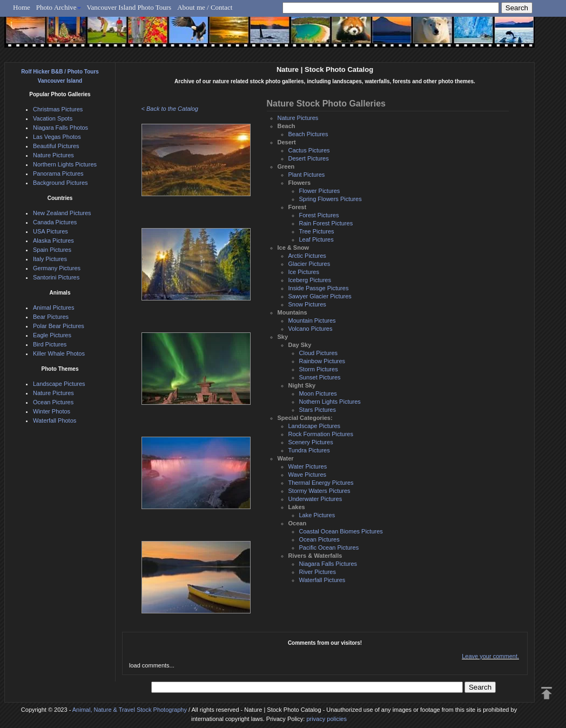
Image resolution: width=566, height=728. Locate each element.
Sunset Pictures (320, 377)
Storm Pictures (319, 369)
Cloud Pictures (319, 353)
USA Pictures (50, 231)
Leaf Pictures (316, 239)
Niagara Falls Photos (60, 128)
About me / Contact (205, 7)
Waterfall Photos (55, 420)
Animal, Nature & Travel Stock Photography (130, 710)
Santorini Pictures (56, 277)
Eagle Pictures (52, 335)
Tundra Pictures (309, 450)
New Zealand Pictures (62, 213)
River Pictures (318, 572)
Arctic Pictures (307, 256)
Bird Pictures (50, 344)
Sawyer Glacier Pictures (320, 296)
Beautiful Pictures (56, 146)
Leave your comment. (490, 656)
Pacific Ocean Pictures (329, 547)
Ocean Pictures (319, 539)
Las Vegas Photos (57, 137)
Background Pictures (60, 183)
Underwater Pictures (315, 499)
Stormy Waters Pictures (319, 491)
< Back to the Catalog (170, 109)
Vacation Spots (53, 118)
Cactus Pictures (309, 150)
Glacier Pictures (309, 264)
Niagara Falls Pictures (328, 564)
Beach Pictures (308, 134)
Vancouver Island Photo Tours (129, 7)
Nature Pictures (298, 118)
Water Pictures (308, 466)
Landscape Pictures (315, 426)
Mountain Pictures (312, 320)
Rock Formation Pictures (321, 434)
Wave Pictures (308, 475)
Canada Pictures (55, 222)
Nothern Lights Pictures (330, 402)
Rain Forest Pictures (326, 223)
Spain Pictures (52, 250)
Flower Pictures (320, 191)
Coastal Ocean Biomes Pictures (341, 531)
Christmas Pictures (58, 109)
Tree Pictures (317, 231)
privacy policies (326, 719)
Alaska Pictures (53, 241)
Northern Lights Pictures (65, 164)
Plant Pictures (307, 175)
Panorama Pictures (58, 173)
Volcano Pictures (311, 329)
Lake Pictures (317, 515)
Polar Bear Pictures (59, 326)
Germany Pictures (57, 268)
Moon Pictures (318, 393)
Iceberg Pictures (310, 280)
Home (22, 7)
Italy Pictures (50, 259)
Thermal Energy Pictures (321, 483)
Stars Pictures (318, 410)
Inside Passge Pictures (319, 288)
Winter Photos (52, 411)
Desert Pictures (309, 158)
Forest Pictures (319, 215)
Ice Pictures (304, 272)
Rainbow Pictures (322, 361)
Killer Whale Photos (59, 353)
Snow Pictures (307, 304)
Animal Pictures (53, 308)
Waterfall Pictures (322, 580)
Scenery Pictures (311, 442)
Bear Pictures (51, 317)
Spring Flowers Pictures (331, 199)
